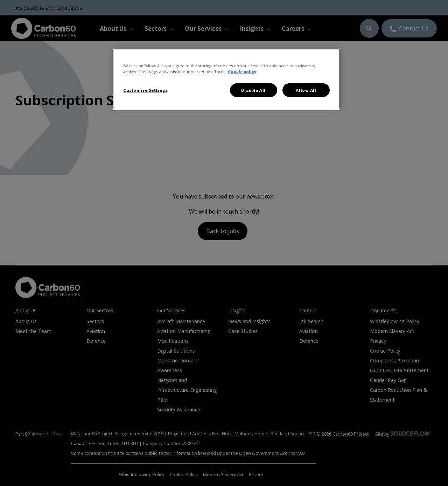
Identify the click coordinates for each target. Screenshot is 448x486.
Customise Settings (145, 90)
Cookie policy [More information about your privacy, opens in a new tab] (242, 72)
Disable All (253, 90)
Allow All (306, 90)
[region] (226, 79)
